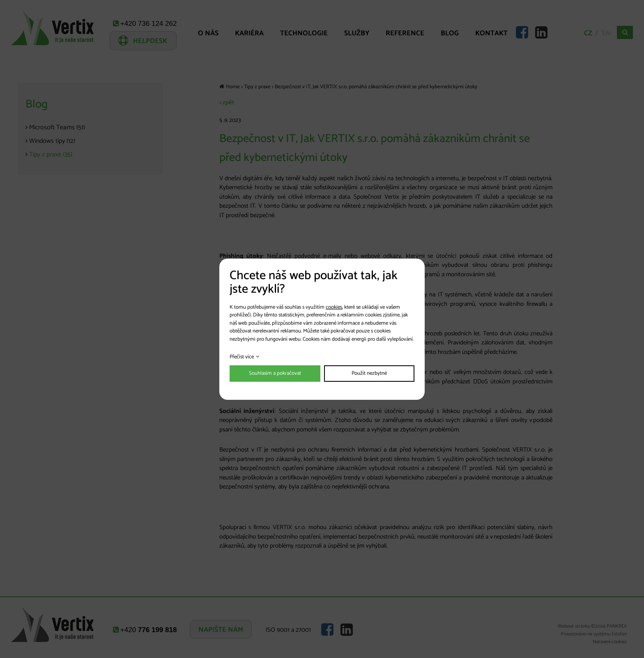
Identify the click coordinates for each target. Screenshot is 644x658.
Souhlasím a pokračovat (275, 373)
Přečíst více (242, 357)
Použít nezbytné (369, 373)
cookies (334, 307)
